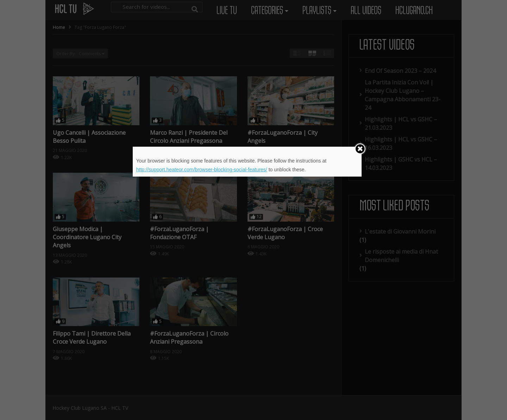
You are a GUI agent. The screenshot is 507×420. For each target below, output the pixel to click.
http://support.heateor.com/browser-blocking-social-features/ (202, 170)
